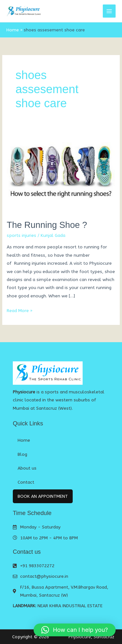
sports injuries (21, 235)
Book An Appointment (43, 496)
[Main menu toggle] (109, 11)
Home (24, 440)
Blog (22, 454)
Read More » (20, 310)
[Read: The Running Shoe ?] (61, 172)
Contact (26, 482)
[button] (75, 630)
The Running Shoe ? (47, 225)
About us (27, 468)
